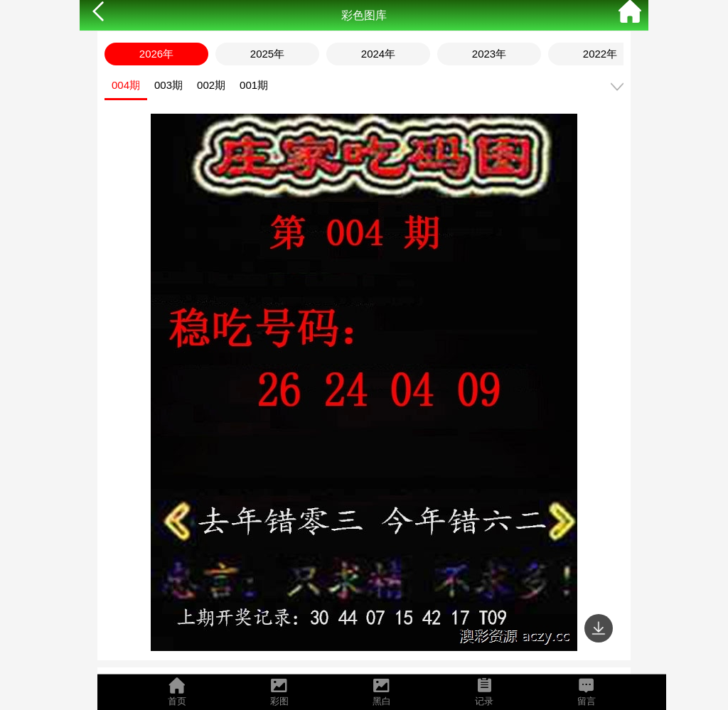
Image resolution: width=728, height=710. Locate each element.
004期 (126, 85)
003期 (168, 85)
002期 (211, 85)
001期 (254, 85)
